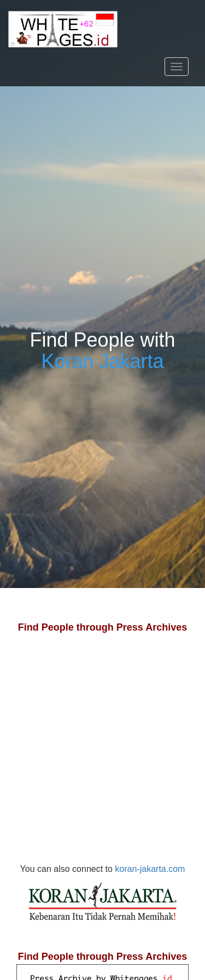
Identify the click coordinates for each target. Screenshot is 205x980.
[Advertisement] (102, 759)
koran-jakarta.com (106, 896)
